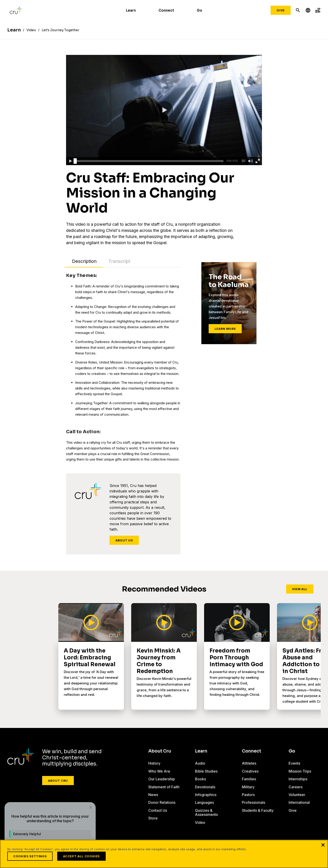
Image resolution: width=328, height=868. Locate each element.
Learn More (225, 329)
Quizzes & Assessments (206, 812)
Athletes (249, 763)
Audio (200, 763)
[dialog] (50, 822)
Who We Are (159, 771)
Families (249, 779)
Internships (298, 779)
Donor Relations (162, 802)
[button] (164, 110)
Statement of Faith (164, 787)
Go (200, 10)
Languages (204, 802)
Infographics (206, 795)
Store (153, 818)
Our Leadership (162, 779)
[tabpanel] (123, 367)
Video (200, 822)
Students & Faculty (258, 810)
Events (294, 763)
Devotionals (205, 787)
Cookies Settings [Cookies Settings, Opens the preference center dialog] (30, 856)
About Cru (58, 781)
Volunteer (297, 795)
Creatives (250, 771)
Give (281, 10)
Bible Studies (206, 771)
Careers (296, 787)
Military (248, 787)
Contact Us (158, 810)
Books (200, 779)
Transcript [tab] (119, 261)
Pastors (248, 795)
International (299, 802)
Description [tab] (84, 261)
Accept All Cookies (81, 856)
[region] (164, 854)
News (153, 795)
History (154, 763)
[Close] (323, 845)
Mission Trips (300, 771)
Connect (166, 10)
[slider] (75, 161)
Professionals (254, 802)
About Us (124, 540)
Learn (131, 10)
